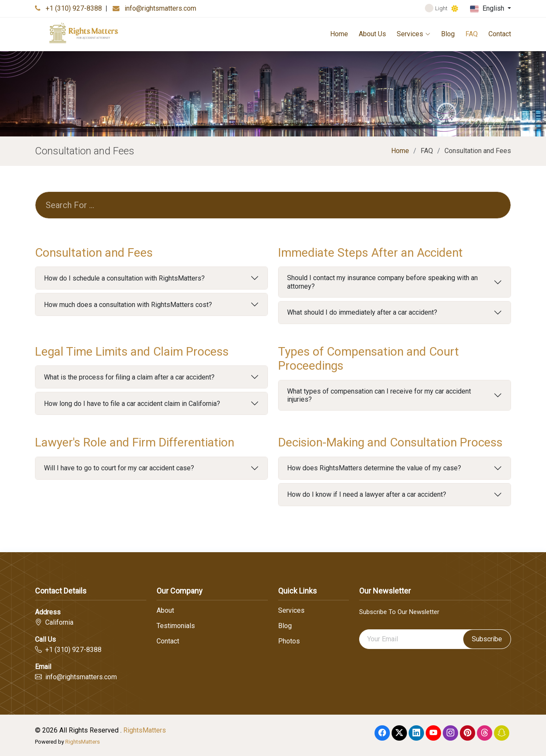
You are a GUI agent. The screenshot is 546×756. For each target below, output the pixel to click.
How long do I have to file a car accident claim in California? (132, 404)
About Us (372, 34)
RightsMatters (145, 730)
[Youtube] (433, 733)
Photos (289, 641)
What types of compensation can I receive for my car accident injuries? (379, 395)
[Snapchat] (502, 733)
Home (339, 34)
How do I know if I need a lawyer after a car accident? (367, 494)
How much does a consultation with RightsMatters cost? (128, 305)
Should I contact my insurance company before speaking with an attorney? (382, 282)
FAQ (472, 34)
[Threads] (485, 733)
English (488, 9)
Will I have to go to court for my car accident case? (119, 468)
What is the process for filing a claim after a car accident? (129, 377)
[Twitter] (399, 733)
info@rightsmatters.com (160, 8)
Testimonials (176, 626)
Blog (448, 34)
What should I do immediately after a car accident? (362, 312)
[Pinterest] (468, 733)
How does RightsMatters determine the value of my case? (374, 468)
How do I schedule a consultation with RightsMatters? (124, 278)
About (165, 611)
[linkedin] (416, 733)
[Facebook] (382, 733)
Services (414, 34)
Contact (500, 34)
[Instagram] (450, 733)
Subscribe (487, 639)
